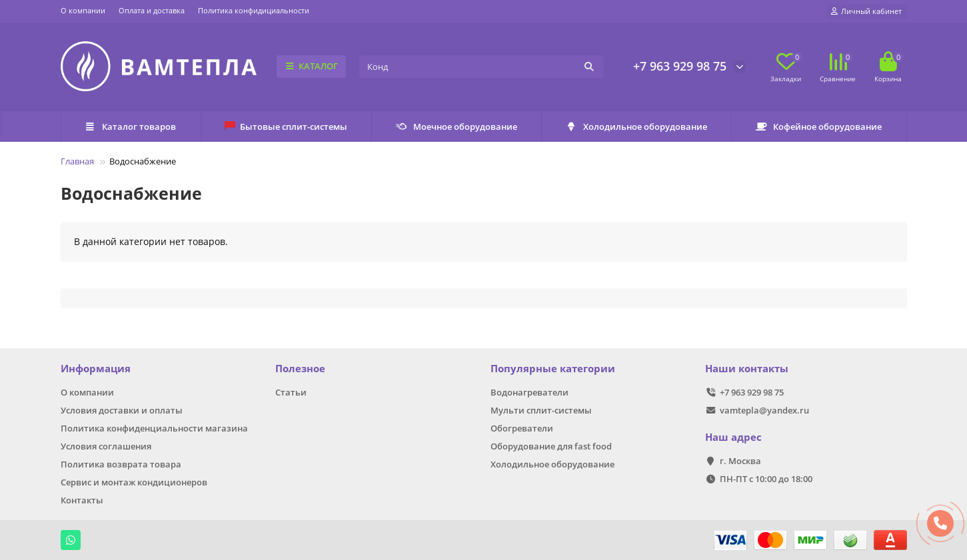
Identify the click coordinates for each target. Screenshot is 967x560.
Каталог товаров (131, 127)
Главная (77, 161)
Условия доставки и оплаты (122, 410)
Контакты (82, 500)
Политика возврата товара (121, 464)
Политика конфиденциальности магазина (154, 428)
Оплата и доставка (152, 10)
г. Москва (740, 461)
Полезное (300, 369)
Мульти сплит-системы (541, 410)
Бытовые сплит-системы (286, 127)
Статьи (291, 392)
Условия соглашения (106, 446)
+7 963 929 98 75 (680, 66)
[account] (866, 11)
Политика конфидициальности (254, 10)
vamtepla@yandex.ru (764, 410)
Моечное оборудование (456, 127)
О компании (83, 10)
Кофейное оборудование (819, 127)
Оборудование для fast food (551, 446)
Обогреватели (522, 428)
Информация (96, 369)
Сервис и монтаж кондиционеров (134, 482)
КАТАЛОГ (312, 66)
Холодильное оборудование (637, 127)
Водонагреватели (529, 392)
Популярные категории (553, 369)
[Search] (481, 67)
